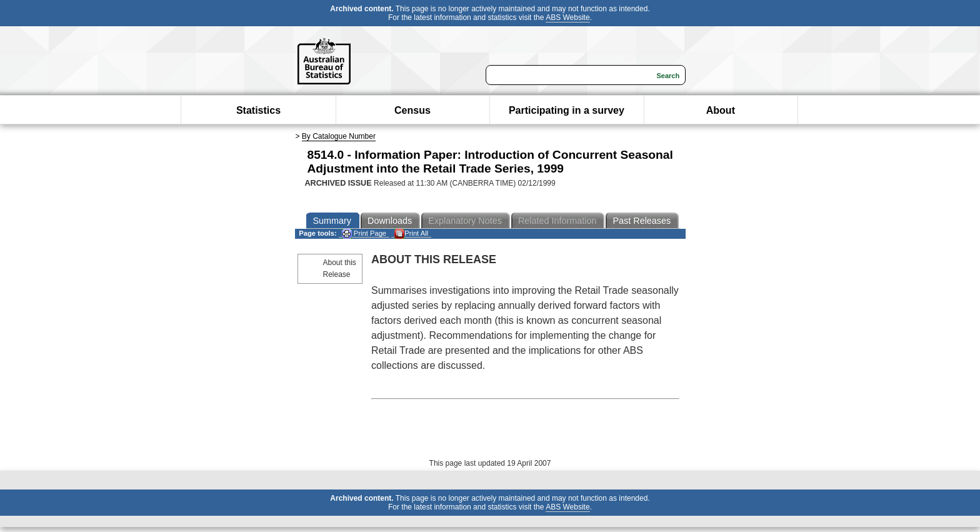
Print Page (364, 233)
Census (412, 110)
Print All (411, 233)
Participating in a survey (567, 110)
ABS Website (567, 18)
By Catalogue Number (339, 136)
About (721, 110)
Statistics (258, 110)
